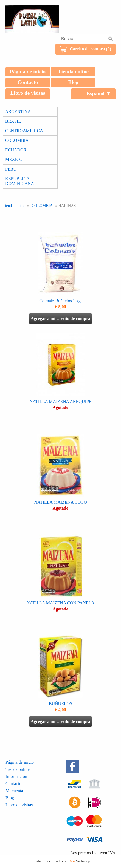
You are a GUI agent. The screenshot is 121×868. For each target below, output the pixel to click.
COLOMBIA (17, 140)
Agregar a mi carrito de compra (61, 318)
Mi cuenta (14, 791)
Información (16, 776)
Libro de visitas (28, 93)
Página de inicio (28, 72)
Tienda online (73, 72)
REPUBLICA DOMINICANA (20, 181)
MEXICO (14, 159)
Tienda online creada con (60, 861)
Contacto (28, 82)
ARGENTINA (18, 112)
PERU (11, 169)
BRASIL (13, 121)
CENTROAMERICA (24, 131)
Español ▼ (99, 93)
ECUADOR (16, 150)
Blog (73, 82)
